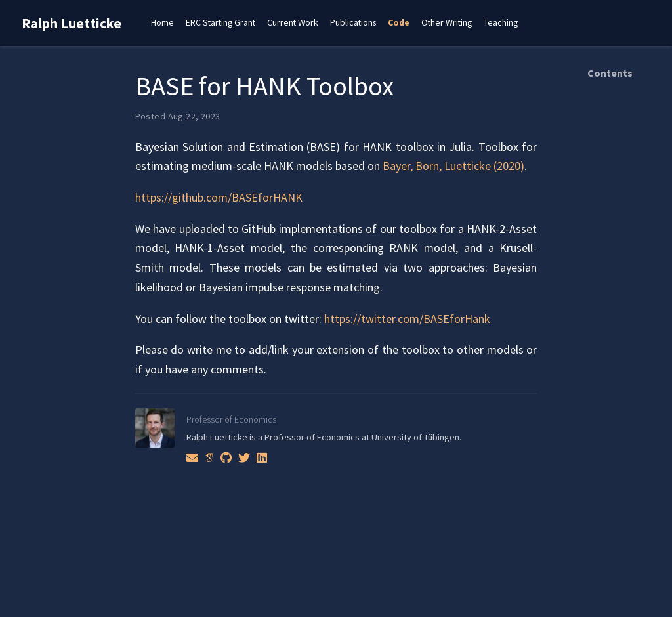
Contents (610, 73)
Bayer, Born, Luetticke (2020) (453, 166)
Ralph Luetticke (72, 23)
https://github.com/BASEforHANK (219, 197)
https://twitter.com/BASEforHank (407, 319)
